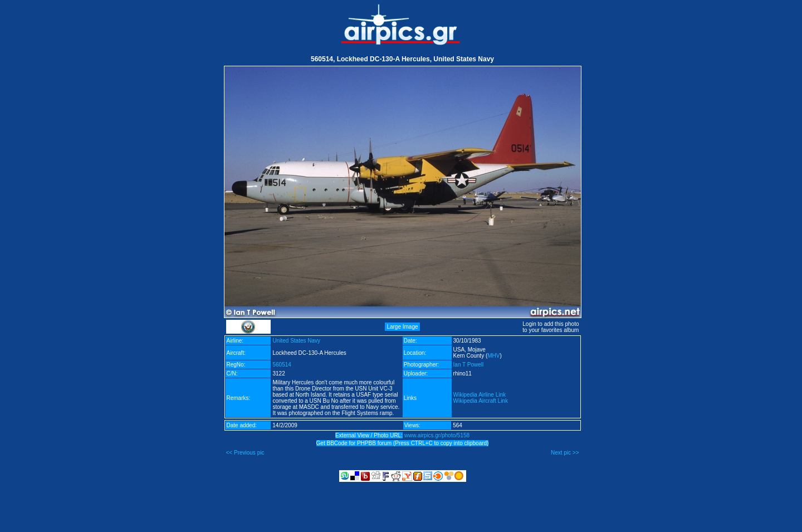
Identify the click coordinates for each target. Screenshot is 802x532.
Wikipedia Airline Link (480, 395)
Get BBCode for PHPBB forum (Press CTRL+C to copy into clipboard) (403, 443)
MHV (493, 356)
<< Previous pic (245, 453)
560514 (282, 365)
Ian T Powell (469, 365)
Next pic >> (565, 453)
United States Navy (296, 341)
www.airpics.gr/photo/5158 (437, 435)
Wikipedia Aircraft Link (481, 401)
